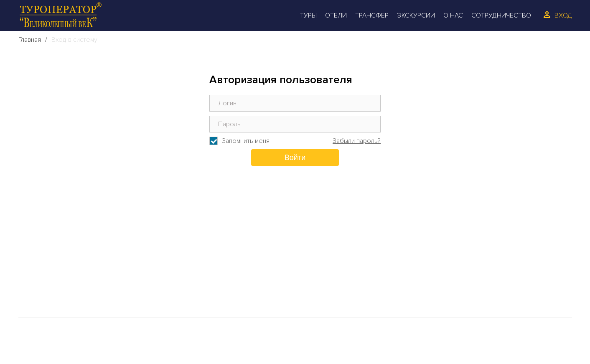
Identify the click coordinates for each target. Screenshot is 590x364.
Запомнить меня (246, 141)
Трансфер (372, 15)
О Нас (453, 15)
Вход (563, 15)
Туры (308, 15)
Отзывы (192, 270)
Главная (30, 40)
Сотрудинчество (211, 283)
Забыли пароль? (357, 141)
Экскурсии (416, 15)
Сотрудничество (501, 15)
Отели (336, 15)
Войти (295, 158)
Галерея (47, 296)
